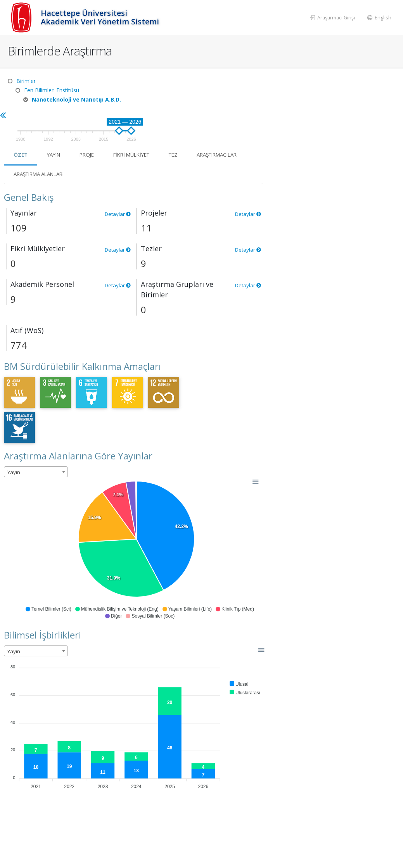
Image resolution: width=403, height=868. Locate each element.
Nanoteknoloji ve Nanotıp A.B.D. (76, 99)
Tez (319, 115)
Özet (156, 115)
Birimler (26, 81)
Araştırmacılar (171, 134)
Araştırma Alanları (243, 134)
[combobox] (171, 432)
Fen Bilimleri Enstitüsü (52, 90)
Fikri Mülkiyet (274, 115)
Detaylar (252, 174)
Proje (226, 115)
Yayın (190, 115)
